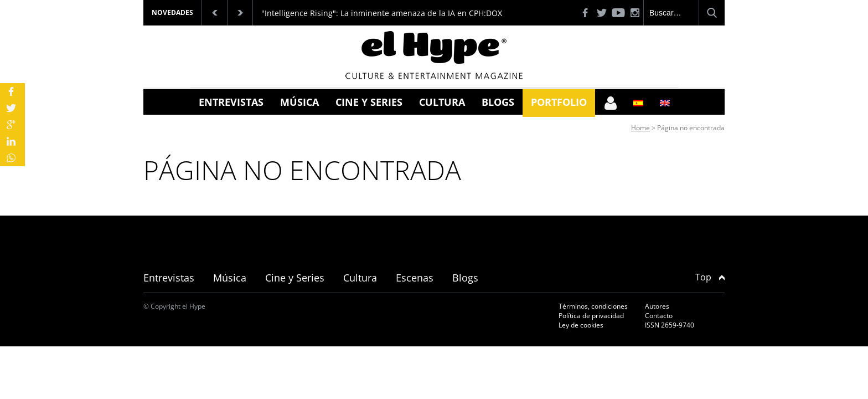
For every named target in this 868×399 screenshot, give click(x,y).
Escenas (415, 278)
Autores (657, 306)
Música (299, 102)
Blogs (498, 102)
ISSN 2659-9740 (670, 325)
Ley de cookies (581, 325)
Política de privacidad (591, 316)
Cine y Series (369, 102)
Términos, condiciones (593, 306)
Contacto (659, 316)
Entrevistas (231, 102)
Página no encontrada (691, 128)
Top (710, 277)
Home (640, 128)
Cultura (442, 102)
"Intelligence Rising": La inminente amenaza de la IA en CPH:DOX (382, 13)
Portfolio (559, 102)
